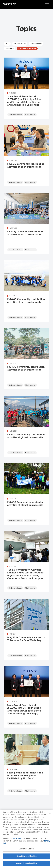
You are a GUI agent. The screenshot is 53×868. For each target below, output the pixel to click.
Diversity (10, 49)
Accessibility (36, 44)
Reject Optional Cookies (26, 856)
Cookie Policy (17, 838)
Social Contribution (27, 49)
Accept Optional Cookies (26, 863)
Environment (20, 44)
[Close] (50, 813)
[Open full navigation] (47, 4)
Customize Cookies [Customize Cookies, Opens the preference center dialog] (26, 849)
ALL (7, 44)
